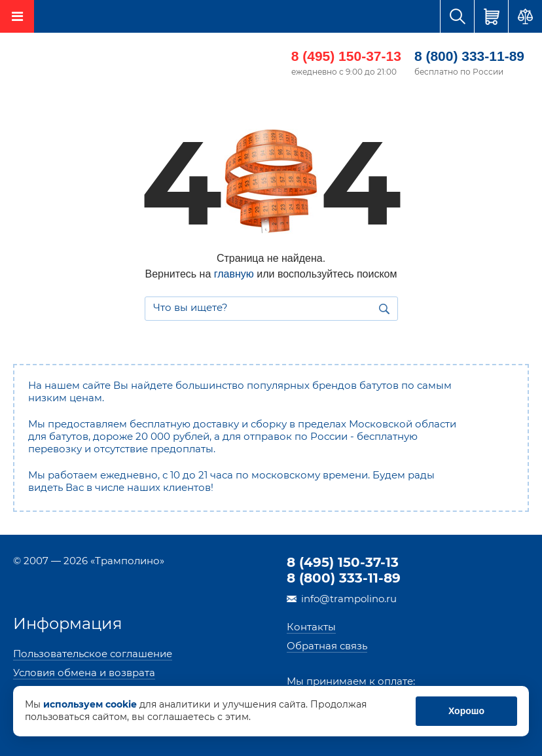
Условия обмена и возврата (84, 673)
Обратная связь (327, 646)
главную (234, 274)
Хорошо (466, 711)
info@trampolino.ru (349, 599)
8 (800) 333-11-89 (469, 56)
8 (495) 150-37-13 (346, 56)
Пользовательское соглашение (93, 654)
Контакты (311, 627)
